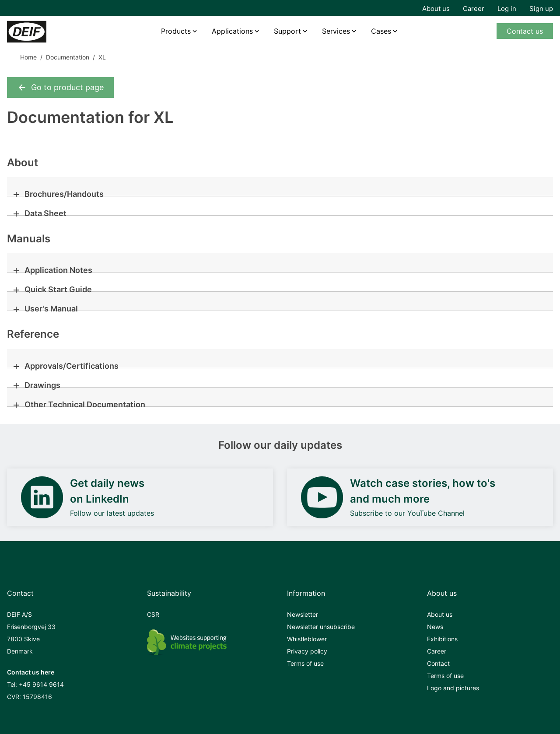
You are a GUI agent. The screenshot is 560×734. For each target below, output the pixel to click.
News (435, 627)
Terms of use (305, 663)
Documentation (68, 57)
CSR (153, 614)
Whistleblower (307, 639)
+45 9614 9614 (41, 684)
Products (176, 31)
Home (28, 57)
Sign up (541, 9)
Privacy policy (307, 651)
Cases (381, 31)
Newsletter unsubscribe (321, 627)
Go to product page (60, 87)
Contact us (525, 31)
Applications (232, 31)
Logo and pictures (453, 688)
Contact (438, 663)
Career (474, 9)
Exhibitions (442, 639)
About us (436, 9)
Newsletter (303, 614)
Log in (507, 9)
